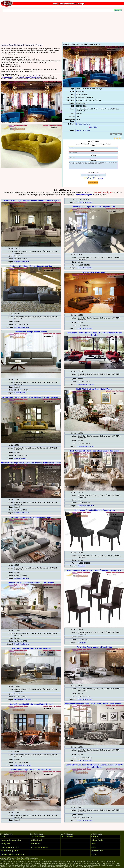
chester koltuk (36, 845)
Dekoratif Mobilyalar (6, 77)
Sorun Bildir (93, 127)
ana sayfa (94, 838)
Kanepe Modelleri (20, 394)
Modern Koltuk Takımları (23, 701)
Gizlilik (93, 845)
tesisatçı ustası (6, 845)
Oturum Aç (118, 10)
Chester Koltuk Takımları (23, 767)
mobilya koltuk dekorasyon (10, 849)
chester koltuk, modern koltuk (11, 842)
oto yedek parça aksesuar (40, 849)
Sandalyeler (82, 567)
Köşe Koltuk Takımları (22, 263)
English (94, 856)
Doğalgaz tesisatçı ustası (9, 852)
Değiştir (100, 180)
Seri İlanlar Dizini (97, 852)
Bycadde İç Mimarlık (35, 76)
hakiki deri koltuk (36, 842)
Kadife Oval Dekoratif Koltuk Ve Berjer (30, 77)
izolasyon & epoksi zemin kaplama (12, 856)
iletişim (93, 849)
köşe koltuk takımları (38, 838)
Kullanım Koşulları (97, 842)
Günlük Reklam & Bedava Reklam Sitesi (31, 861)
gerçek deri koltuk (67, 838)
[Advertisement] (62, 28)
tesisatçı (4, 838)
